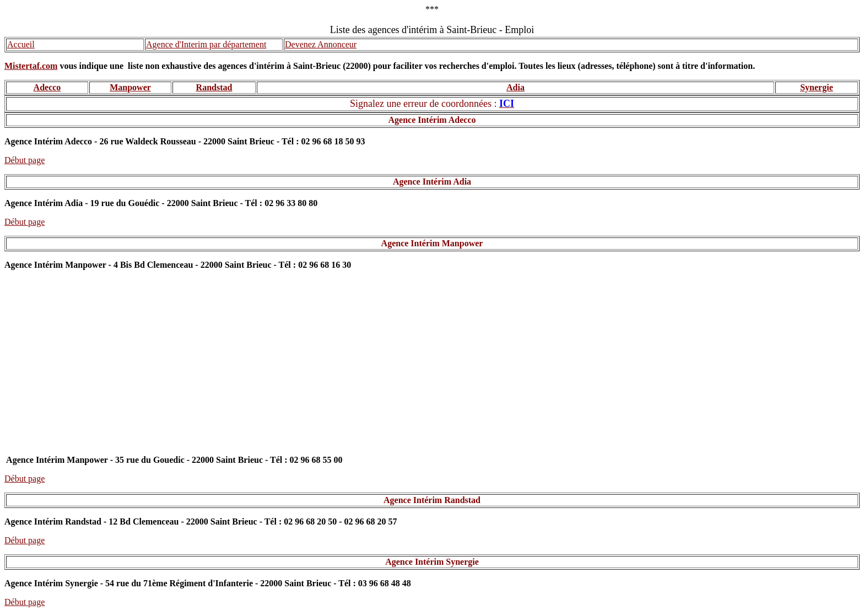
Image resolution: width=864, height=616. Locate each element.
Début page (25, 160)
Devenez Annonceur (321, 44)
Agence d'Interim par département (206, 44)
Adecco (47, 87)
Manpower (130, 87)
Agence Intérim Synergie (432, 562)
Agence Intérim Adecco (432, 120)
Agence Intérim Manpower (432, 243)
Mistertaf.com (31, 66)
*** (432, 9)
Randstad (214, 87)
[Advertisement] (432, 368)
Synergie (817, 87)
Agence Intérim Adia (432, 182)
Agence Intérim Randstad (432, 500)
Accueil (21, 44)
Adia (515, 87)
